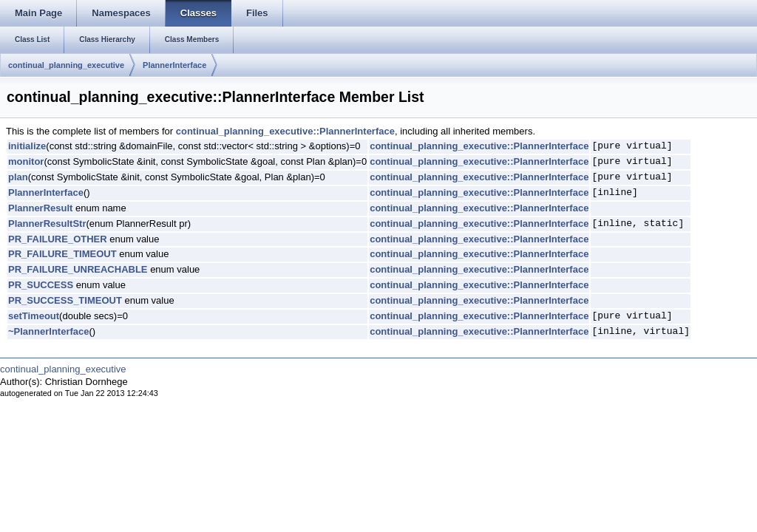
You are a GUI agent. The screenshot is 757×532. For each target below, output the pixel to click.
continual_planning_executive (66, 65)
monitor (26, 161)
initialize (27, 146)
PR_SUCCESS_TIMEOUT (65, 300)
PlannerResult (40, 208)
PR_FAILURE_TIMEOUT (62, 254)
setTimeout (34, 316)
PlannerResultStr (47, 224)
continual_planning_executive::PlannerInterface (285, 131)
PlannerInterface (174, 65)
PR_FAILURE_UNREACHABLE (78, 269)
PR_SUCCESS (41, 285)
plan (18, 177)
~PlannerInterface (48, 331)
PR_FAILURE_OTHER (58, 239)
